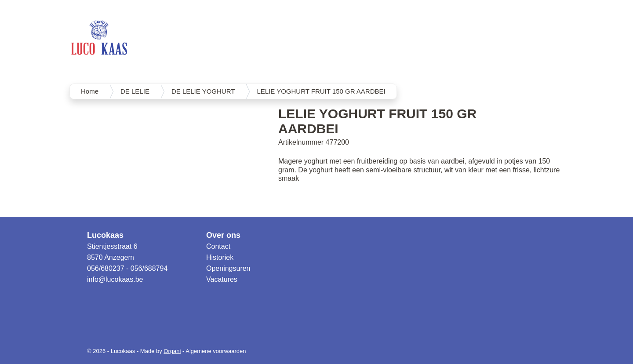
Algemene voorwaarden (216, 351)
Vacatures (222, 279)
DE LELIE (135, 91)
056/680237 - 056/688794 (127, 268)
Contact (218, 246)
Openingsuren (228, 268)
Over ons (223, 235)
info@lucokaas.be (115, 279)
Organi (172, 351)
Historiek (220, 257)
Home (90, 91)
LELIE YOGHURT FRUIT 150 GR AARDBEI (321, 91)
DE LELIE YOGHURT (203, 91)
